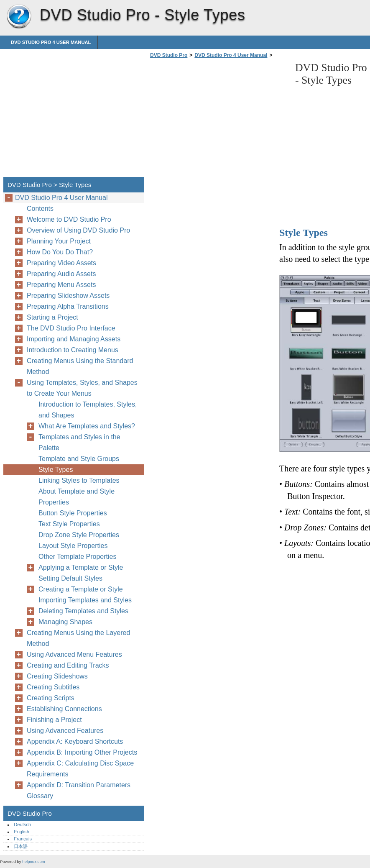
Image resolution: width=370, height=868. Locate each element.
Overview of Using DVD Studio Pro (78, 230)
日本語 (21, 846)
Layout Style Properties (73, 546)
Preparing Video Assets (61, 263)
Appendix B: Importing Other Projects (82, 752)
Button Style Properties (73, 513)
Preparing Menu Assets (61, 285)
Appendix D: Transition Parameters (79, 785)
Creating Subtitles (53, 687)
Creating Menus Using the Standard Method (80, 366)
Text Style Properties (69, 524)
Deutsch (22, 824)
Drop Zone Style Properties (79, 535)
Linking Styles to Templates (79, 480)
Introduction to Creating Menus (73, 350)
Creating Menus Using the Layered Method (78, 638)
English (22, 832)
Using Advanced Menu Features (74, 654)
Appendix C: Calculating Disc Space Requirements (80, 769)
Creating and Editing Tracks (68, 665)
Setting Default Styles (70, 578)
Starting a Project (52, 317)
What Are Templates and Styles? (87, 426)
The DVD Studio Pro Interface (71, 328)
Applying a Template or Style (81, 567)
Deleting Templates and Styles (83, 611)
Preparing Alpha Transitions (68, 306)
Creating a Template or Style (81, 589)
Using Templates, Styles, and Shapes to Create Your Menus (82, 388)
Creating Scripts (51, 698)
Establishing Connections (64, 709)
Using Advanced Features (65, 731)
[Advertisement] (218, 120)
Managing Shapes (65, 622)
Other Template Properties (77, 557)
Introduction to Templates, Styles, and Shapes (88, 410)
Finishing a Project (54, 720)
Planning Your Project (59, 241)
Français (23, 839)
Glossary (40, 796)
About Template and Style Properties (77, 497)
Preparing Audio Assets (61, 274)
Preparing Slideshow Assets (68, 296)
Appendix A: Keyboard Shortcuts (75, 741)
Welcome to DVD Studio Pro (69, 219)
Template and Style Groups (79, 459)
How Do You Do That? (60, 252)
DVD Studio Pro (19, 17)
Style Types (56, 470)
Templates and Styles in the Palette (79, 442)
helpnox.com (33, 862)
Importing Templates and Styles (85, 600)
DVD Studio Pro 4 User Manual (51, 42)
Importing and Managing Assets (74, 339)
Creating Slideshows (57, 676)
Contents (40, 209)
